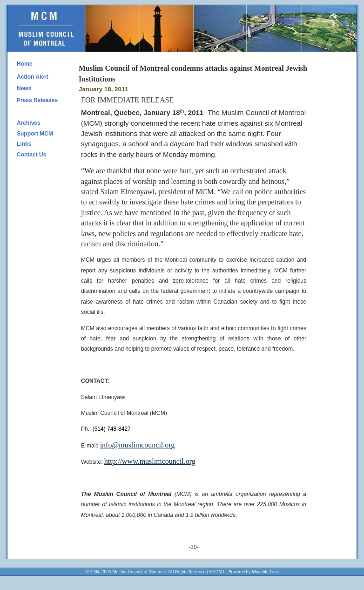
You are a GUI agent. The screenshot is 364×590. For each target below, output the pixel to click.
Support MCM (35, 134)
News (24, 88)
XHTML (217, 572)
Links (24, 144)
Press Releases (37, 100)
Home (24, 64)
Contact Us (31, 155)
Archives (29, 123)
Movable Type (265, 572)
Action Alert (33, 77)
